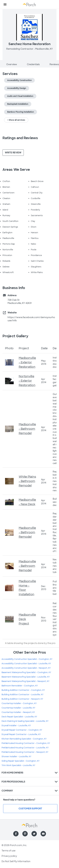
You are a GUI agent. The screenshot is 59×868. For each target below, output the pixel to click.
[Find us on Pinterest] (25, 834)
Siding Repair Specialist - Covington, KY (21, 761)
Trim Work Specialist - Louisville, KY (18, 765)
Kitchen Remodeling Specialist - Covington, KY (24, 739)
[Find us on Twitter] (34, 834)
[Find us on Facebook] (16, 834)
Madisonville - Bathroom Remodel (27, 429)
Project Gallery (15, 336)
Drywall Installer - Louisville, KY (16, 726)
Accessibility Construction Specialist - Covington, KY (27, 659)
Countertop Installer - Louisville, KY (18, 708)
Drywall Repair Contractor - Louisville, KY (21, 734)
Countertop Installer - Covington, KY (19, 703)
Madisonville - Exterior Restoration (27, 362)
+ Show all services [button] (16, 120)
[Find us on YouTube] (43, 834)
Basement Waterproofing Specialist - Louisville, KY (26, 677)
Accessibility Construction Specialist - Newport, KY (26, 668)
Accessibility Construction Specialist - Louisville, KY (26, 664)
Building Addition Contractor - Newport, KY (22, 699)
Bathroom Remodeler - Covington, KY (20, 686)
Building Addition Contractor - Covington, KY (23, 690)
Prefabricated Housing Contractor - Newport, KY (25, 752)
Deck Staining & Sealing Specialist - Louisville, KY (25, 721)
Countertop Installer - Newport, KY (18, 712)
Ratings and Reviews (20, 138)
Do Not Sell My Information (16, 861)
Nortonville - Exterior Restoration (27, 381)
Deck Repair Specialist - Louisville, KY (19, 717)
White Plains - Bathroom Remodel (27, 481)
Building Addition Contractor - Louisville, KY (22, 695)
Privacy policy (9, 856)
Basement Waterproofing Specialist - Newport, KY (25, 681)
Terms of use (8, 851)
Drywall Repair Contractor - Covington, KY (22, 730)
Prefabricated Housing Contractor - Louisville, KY (25, 748)
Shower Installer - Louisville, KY (16, 757)
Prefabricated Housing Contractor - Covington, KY (26, 743)
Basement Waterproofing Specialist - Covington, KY (26, 672)
